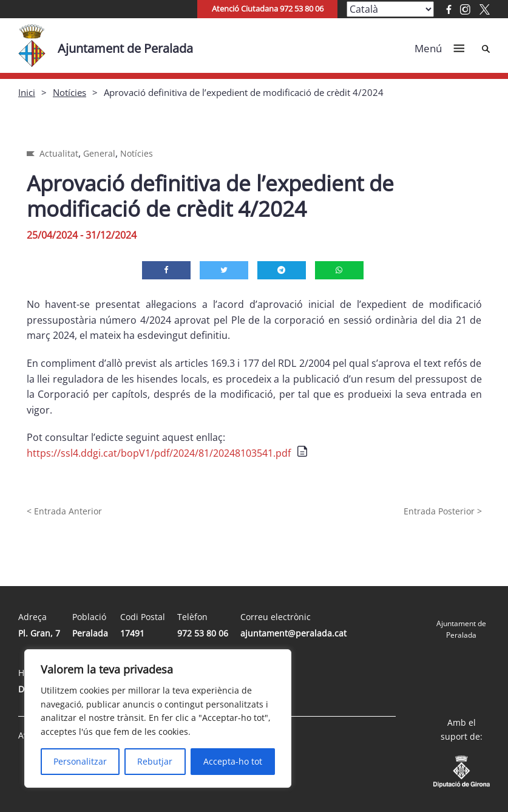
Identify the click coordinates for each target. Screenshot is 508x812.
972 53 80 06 (203, 633)
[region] (158, 718)
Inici (27, 92)
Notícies (69, 92)
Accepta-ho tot (233, 761)
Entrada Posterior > (443, 511)
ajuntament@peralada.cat (293, 633)
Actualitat (59, 153)
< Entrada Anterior (64, 511)
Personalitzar (80, 761)
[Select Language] (390, 9)
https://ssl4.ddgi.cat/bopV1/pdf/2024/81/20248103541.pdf (159, 453)
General (99, 153)
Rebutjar (155, 761)
